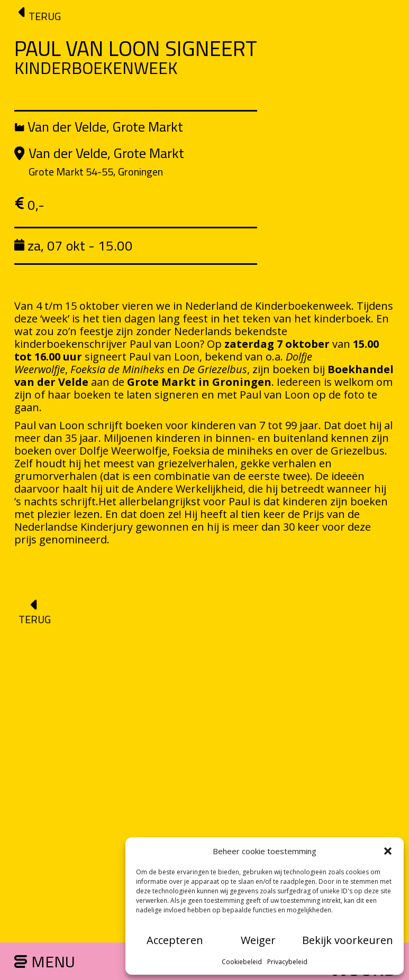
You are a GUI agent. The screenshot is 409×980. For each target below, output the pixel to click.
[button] (388, 851)
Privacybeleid (287, 962)
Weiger (258, 940)
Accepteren (175, 940)
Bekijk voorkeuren (348, 940)
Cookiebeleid (242, 962)
